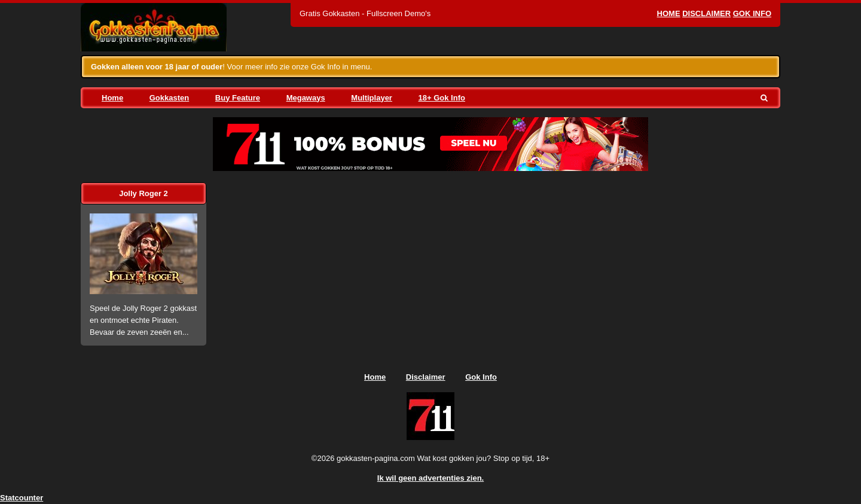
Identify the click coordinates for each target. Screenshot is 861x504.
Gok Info (752, 13)
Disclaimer (706, 13)
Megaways (306, 98)
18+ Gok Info (442, 98)
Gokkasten (169, 98)
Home (669, 13)
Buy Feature (238, 98)
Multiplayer (372, 98)
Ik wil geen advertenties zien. (430, 478)
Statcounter (22, 498)
